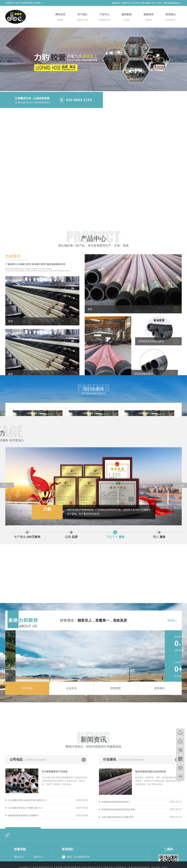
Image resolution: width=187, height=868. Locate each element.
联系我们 (171, 18)
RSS (154, 3)
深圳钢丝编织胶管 (132, 104)
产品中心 (105, 18)
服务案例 (127, 18)
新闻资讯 (149, 18)
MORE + (172, 660)
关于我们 (82, 18)
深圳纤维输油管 (155, 104)
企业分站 (136, 3)
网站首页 (60, 18)
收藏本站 (116, 3)
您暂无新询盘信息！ (172, 3)
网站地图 (146, 3)
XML (159, 3)
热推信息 (126, 3)
